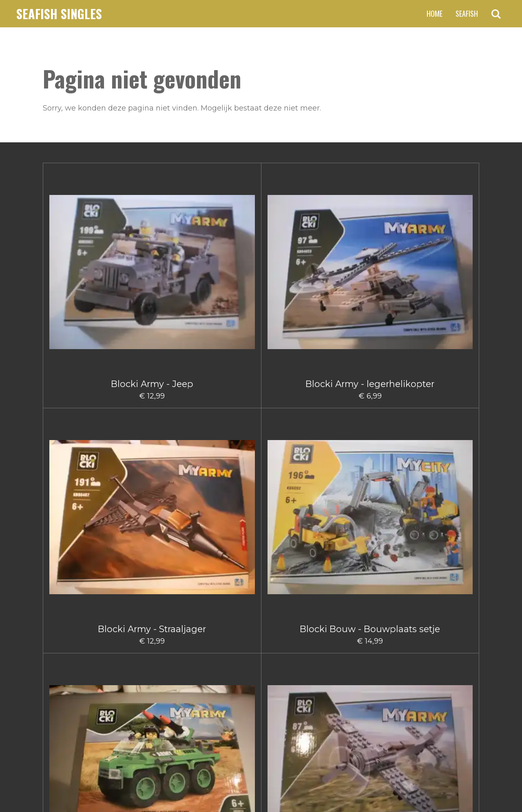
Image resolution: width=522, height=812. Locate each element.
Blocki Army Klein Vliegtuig (442, 249)
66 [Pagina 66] (303, 680)
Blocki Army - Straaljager (225, 244)
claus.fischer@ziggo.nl (110, 723)
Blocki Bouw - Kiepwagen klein (297, 369)
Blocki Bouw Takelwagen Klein (370, 499)
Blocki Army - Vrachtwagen (80, 364)
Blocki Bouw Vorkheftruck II (80, 619)
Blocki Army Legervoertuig (370, 249)
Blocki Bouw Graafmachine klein (152, 499)
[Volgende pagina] (328, 680)
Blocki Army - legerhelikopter (152, 249)
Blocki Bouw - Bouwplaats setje (297, 249)
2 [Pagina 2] (230, 680)
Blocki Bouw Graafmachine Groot (80, 499)
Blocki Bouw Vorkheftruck (442, 494)
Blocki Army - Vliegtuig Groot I (152, 369)
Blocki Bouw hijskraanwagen (225, 499)
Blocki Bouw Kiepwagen (297, 494)
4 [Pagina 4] (260, 680)
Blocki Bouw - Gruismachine (225, 375)
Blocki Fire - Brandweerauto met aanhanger (442, 625)
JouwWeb (463, 785)
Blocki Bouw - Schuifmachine (370, 375)
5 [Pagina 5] (274, 680)
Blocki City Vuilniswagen (225, 619)
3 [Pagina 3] (244, 680)
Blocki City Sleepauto (152, 614)
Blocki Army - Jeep (80, 244)
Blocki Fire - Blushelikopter (370, 619)
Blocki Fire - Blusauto (297, 614)
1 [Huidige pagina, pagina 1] (216, 680)
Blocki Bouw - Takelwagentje (443, 375)
